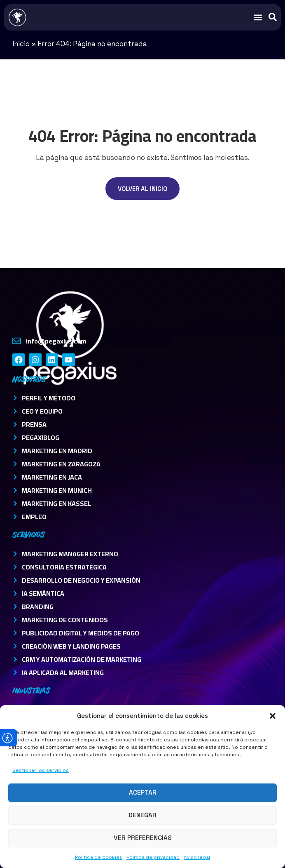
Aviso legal (197, 857)
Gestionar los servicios (41, 770)
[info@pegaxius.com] (17, 341)
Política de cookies (99, 857)
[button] (273, 716)
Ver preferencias (142, 838)
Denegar (142, 815)
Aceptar (143, 792)
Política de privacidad (153, 857)
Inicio (21, 44)
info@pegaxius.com (56, 341)
